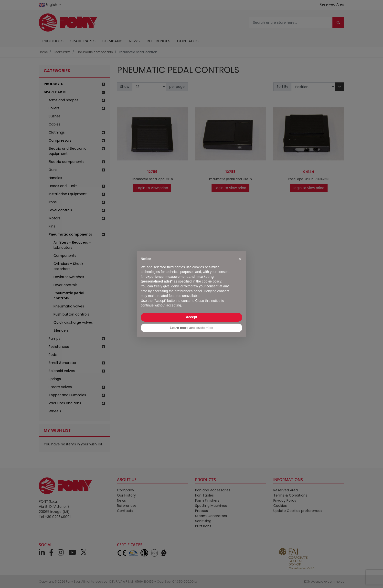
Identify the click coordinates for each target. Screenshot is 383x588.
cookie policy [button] (212, 281)
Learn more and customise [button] (191, 328)
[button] (240, 259)
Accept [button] (192, 317)
